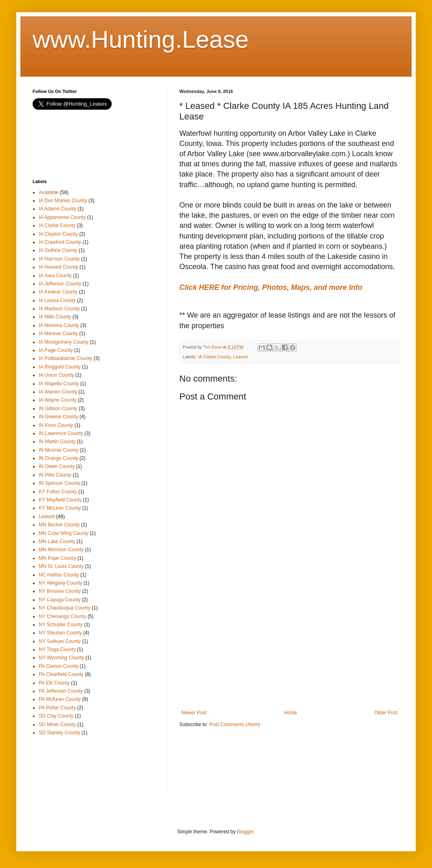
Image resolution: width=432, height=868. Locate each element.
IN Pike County (55, 475)
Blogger (245, 832)
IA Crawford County (60, 242)
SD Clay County (56, 716)
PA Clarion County (58, 666)
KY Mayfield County (60, 500)
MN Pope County (57, 558)
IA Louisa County (57, 300)
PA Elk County (54, 683)
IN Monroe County (58, 450)
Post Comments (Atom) (235, 724)
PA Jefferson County (61, 691)
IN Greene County (58, 417)
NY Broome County (60, 591)
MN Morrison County (61, 550)
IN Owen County (57, 466)
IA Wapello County (59, 384)
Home (291, 713)
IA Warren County (58, 392)
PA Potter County (57, 708)
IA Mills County (55, 317)
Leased (240, 357)
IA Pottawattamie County (65, 358)
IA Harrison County (59, 259)
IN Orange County (58, 458)
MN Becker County (59, 525)
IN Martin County (57, 442)
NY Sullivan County (60, 641)
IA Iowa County (55, 276)
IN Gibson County (58, 409)
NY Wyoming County (61, 658)
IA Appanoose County (62, 217)
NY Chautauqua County (65, 608)
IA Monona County (59, 325)
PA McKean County (60, 699)
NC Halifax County (59, 575)
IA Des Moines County (63, 201)
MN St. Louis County (61, 566)
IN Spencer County (59, 483)
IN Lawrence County (61, 433)
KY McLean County (60, 508)
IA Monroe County (58, 334)
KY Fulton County (58, 492)
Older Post (386, 713)
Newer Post (194, 713)
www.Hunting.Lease (141, 39)
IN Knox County (56, 425)
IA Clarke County (214, 357)
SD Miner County (57, 724)
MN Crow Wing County (64, 533)
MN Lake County (57, 541)
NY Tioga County (57, 649)
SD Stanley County (59, 733)
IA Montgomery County (64, 342)
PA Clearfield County (61, 674)
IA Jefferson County (60, 284)
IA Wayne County (57, 400)
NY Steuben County (60, 633)
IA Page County (56, 350)
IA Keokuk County (58, 292)
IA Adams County (57, 209)
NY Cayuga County (60, 600)
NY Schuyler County (61, 625)
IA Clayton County (58, 234)
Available (48, 192)
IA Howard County (58, 267)
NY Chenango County (63, 616)
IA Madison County (59, 309)
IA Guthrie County (58, 250)
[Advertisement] (289, 643)
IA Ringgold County (60, 367)
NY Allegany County (61, 583)
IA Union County (56, 375)
